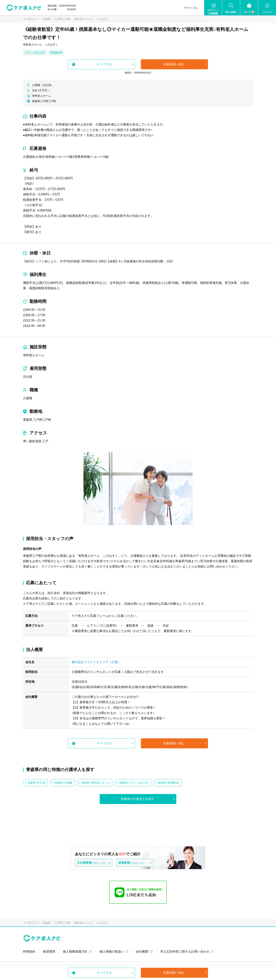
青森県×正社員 (36, 783)
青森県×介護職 (63, 783)
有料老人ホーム (34, 355)
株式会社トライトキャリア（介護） (96, 662)
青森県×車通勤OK (168, 783)
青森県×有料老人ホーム (95, 783)
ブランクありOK (35, 53)
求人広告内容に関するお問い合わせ (185, 951)
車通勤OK (56, 53)
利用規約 (29, 951)
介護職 (28, 398)
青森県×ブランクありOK (134, 783)
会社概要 (142, 951)
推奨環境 (49, 951)
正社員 (28, 377)
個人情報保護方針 (75, 951)
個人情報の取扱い (112, 951)
